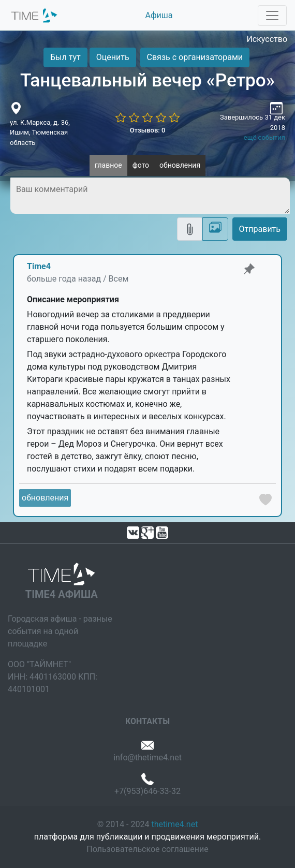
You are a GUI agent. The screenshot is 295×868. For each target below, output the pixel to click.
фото (141, 165)
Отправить (260, 229)
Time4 (39, 266)
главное (108, 165)
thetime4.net (174, 824)
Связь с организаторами (195, 57)
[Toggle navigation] (272, 16)
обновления (180, 165)
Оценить (113, 57)
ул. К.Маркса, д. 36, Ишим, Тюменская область (40, 133)
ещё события (264, 137)
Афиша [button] (159, 15)
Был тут (65, 57)
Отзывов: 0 (148, 130)
